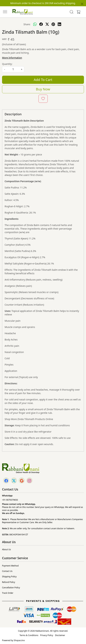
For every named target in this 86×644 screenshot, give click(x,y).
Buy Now (43, 89)
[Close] (82, 4)
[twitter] (47, 24)
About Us (6, 549)
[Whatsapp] (35, 24)
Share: (27, 24)
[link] (72, 12)
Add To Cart (43, 80)
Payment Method (10, 566)
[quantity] (13, 69)
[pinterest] (53, 24)
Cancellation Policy (11, 588)
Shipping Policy (9, 577)
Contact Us (7, 571)
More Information (12, 58)
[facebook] (41, 24)
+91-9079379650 (10, 500)
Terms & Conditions (29, 635)
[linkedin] (59, 24)
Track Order (8, 593)
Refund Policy (9, 582)
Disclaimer (60, 635)
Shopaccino (19, 640)
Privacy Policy (47, 635)
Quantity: (7, 64)
